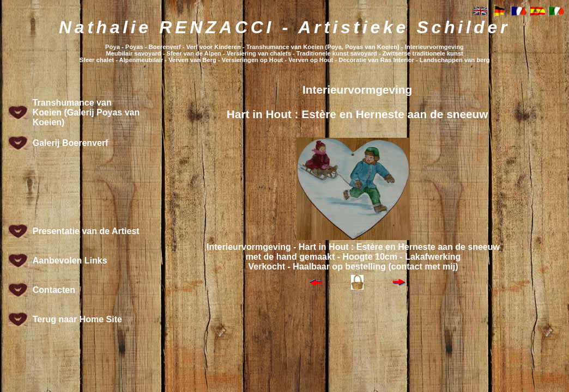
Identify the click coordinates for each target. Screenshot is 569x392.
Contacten (54, 290)
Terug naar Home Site (77, 319)
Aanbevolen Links (70, 261)
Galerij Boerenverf (71, 143)
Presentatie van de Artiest (86, 231)
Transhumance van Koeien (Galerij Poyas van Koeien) (86, 112)
